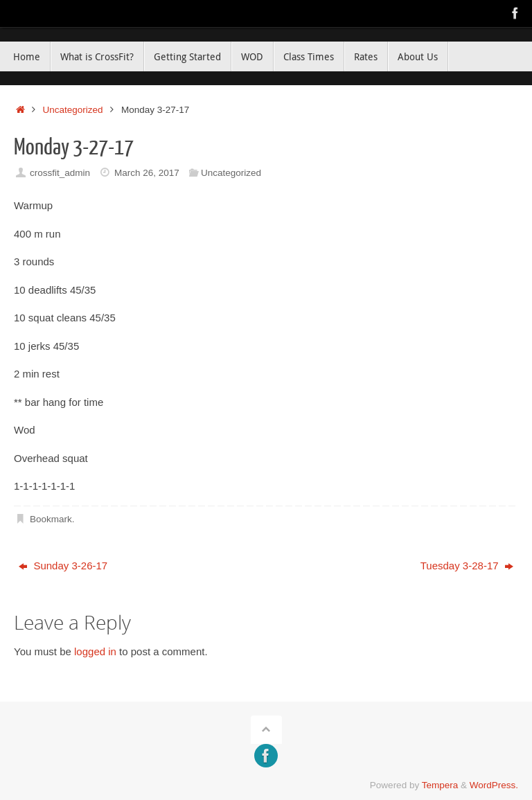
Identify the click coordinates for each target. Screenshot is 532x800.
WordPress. (494, 785)
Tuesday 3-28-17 (467, 566)
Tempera (440, 785)
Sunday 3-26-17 (63, 566)
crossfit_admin (60, 173)
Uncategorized (73, 110)
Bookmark (51, 519)
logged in (95, 651)
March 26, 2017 (147, 173)
